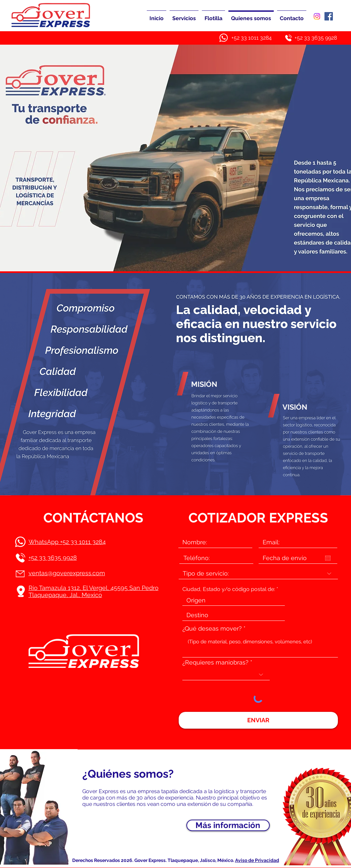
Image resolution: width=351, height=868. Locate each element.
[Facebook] (329, 16)
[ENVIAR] (258, 720)
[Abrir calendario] (328, 558)
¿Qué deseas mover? (212, 629)
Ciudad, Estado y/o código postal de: (229, 589)
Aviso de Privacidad (257, 860)
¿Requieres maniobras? (215, 663)
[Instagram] (317, 16)
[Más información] (228, 825)
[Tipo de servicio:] (258, 574)
